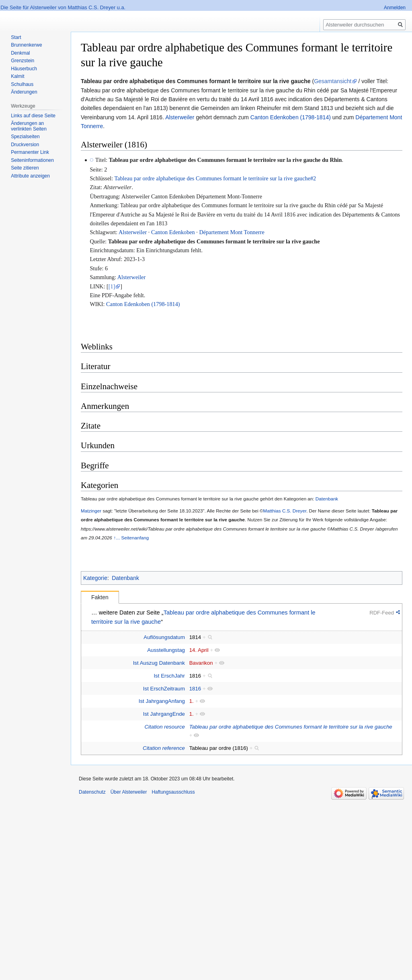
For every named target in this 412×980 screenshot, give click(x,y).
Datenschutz (92, 792)
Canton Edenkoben (173, 232)
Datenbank (327, 499)
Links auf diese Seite (33, 116)
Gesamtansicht (333, 81)
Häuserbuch (24, 69)
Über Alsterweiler (129, 792)
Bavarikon (201, 663)
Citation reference (164, 748)
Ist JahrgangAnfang (162, 701)
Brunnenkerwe (26, 45)
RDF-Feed (382, 613)
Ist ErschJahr (169, 676)
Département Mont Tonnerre (232, 232)
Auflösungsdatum (164, 637)
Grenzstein (23, 61)
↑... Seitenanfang (131, 538)
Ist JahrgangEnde (164, 714)
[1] (112, 286)
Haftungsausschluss (173, 792)
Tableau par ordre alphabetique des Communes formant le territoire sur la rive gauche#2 (215, 178)
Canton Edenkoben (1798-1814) (291, 117)
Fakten (100, 597)
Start (16, 37)
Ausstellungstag (166, 650)
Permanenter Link (30, 152)
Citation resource (165, 727)
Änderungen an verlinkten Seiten (29, 126)
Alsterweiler (180, 117)
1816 (195, 689)
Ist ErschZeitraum (164, 689)
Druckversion (25, 145)
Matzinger (91, 511)
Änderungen (24, 92)
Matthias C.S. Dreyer (285, 511)
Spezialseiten (25, 137)
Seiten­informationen (32, 160)
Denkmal (20, 53)
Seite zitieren (25, 168)
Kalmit (17, 76)
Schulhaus (22, 84)
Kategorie (95, 578)
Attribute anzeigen (30, 176)
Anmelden (395, 8)
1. (192, 701)
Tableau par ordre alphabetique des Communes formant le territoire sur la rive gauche (214, 241)
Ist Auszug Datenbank (159, 663)
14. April (199, 650)
